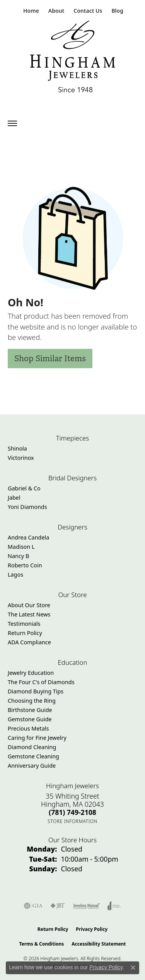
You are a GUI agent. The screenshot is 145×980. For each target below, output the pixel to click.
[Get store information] (72, 821)
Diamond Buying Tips (36, 691)
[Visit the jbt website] (58, 906)
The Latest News (29, 614)
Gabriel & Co (24, 488)
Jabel (14, 498)
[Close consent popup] (133, 968)
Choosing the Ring (32, 701)
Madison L (21, 547)
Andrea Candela (28, 537)
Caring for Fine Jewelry (37, 738)
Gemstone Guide (30, 719)
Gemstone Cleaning (33, 756)
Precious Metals (28, 728)
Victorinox (21, 458)
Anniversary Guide (32, 766)
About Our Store (29, 605)
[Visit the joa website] (114, 906)
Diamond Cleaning (32, 747)
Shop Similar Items (50, 358)
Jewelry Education (31, 673)
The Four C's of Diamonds (41, 682)
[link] (30, 11)
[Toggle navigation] (12, 123)
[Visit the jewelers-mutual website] (86, 906)
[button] (55, 11)
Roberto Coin (25, 565)
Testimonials (24, 624)
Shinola (17, 448)
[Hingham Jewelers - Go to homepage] (73, 58)
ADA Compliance (29, 642)
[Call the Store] (72, 812)
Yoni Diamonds (27, 507)
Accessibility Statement (99, 944)
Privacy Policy (92, 929)
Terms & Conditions (41, 944)
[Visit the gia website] (33, 906)
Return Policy (25, 633)
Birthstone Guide (30, 710)
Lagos (15, 575)
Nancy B (18, 556)
